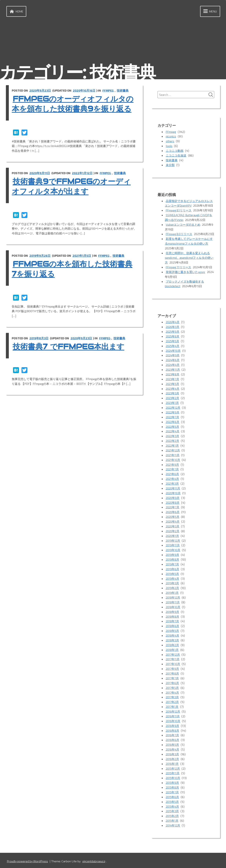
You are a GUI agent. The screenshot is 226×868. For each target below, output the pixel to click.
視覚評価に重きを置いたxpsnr (186, 276)
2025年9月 (173, 336)
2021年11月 (173, 458)
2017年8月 (172, 674)
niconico (171, 137)
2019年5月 (173, 575)
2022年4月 (173, 434)
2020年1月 (173, 537)
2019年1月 (172, 594)
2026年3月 (173, 331)
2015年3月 (173, 810)
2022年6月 (173, 425)
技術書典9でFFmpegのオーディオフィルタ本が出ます (73, 196)
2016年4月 (173, 749)
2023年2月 (173, 401)
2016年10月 (173, 721)
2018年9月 (173, 613)
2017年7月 (172, 678)
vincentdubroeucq (95, 860)
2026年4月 (173, 326)
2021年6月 (173, 476)
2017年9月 (172, 669)
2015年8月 (173, 786)
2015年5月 (173, 800)
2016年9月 (173, 725)
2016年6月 (173, 739)
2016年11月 (173, 716)
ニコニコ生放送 (176, 156)
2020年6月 (173, 514)
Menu (209, 12)
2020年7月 (173, 509)
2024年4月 (173, 368)
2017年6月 (172, 683)
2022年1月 (173, 448)
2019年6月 (173, 570)
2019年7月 (172, 566)
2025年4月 (173, 349)
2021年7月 (172, 472)
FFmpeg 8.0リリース (179, 234)
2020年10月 (173, 495)
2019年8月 (173, 561)
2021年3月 (173, 486)
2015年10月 (173, 777)
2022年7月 (173, 420)
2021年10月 (173, 462)
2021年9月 (173, 467)
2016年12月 (173, 711)
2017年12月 (173, 655)
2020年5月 (173, 519)
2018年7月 (172, 622)
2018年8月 (173, 617)
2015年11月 (173, 772)
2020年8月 (173, 505)
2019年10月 (173, 552)
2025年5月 (173, 345)
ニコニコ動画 (175, 151)
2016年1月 (172, 763)
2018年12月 (173, 599)
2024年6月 (173, 364)
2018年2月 (173, 645)
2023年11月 (173, 373)
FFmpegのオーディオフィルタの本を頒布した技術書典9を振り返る (74, 109)
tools (169, 146)
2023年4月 (173, 392)
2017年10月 (173, 664)
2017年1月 (172, 706)
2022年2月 (173, 443)
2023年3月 (173, 396)
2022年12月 (173, 411)
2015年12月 (173, 768)
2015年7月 (172, 791)
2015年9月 (173, 782)
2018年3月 (173, 641)
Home (16, 12)
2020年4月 (173, 523)
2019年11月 (173, 547)
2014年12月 (173, 824)
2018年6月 (173, 627)
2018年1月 (172, 650)
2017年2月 (172, 702)
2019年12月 (173, 542)
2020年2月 (173, 533)
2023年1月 (173, 406)
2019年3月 (173, 584)
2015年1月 (172, 819)
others (170, 142)
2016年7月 (172, 735)
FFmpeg (108, 91)
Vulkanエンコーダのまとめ (183, 224)
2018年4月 (173, 636)
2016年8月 (173, 730)
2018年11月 (173, 603)
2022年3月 (173, 439)
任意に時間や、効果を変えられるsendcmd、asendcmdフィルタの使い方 (189, 262)
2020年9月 (173, 500)
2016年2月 (173, 758)
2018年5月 (173, 631)
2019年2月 (173, 589)
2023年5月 (173, 387)
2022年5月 (173, 429)
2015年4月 (173, 805)
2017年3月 (172, 697)
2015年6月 (173, 796)
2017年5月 (172, 688)
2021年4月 (173, 481)
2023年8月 (173, 378)
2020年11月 (173, 490)
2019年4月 (173, 580)
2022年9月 (173, 415)
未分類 (170, 165)
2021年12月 (173, 453)
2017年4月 (173, 692)
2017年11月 (173, 660)
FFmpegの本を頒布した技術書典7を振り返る (74, 279)
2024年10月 (173, 354)
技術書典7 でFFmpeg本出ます (74, 356)
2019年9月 (173, 556)
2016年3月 (173, 753)
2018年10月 (173, 608)
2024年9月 (173, 359)
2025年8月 (173, 340)
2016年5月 (173, 744)
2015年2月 (173, 815)
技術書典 (123, 91)
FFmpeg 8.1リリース (179, 210)
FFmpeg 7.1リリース (179, 271)
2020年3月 (173, 528)
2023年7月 (173, 383)
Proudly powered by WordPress (28, 860)
